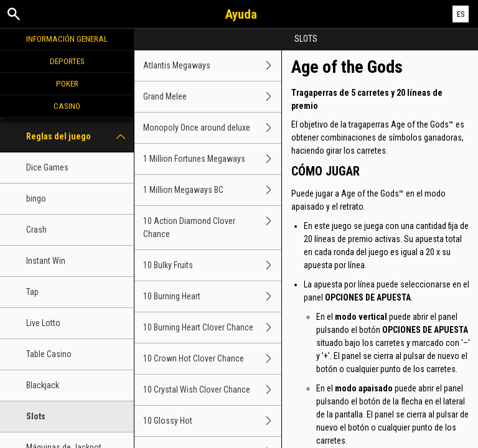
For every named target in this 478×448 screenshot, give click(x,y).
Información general (67, 39)
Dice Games (47, 167)
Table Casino (49, 354)
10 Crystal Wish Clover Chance (212, 390)
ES (461, 14)
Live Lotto (43, 323)
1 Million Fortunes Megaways (212, 159)
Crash (36, 230)
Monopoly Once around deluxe (212, 128)
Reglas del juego (80, 137)
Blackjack (43, 385)
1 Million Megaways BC (212, 190)
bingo (36, 198)
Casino (67, 106)
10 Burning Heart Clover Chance (212, 328)
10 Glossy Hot (212, 421)
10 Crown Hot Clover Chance (212, 359)
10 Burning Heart (212, 296)
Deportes (67, 61)
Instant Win (46, 261)
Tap (32, 292)
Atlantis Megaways (212, 66)
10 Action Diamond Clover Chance (212, 228)
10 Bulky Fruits (212, 265)
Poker (67, 83)
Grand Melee (212, 97)
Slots (36, 416)
